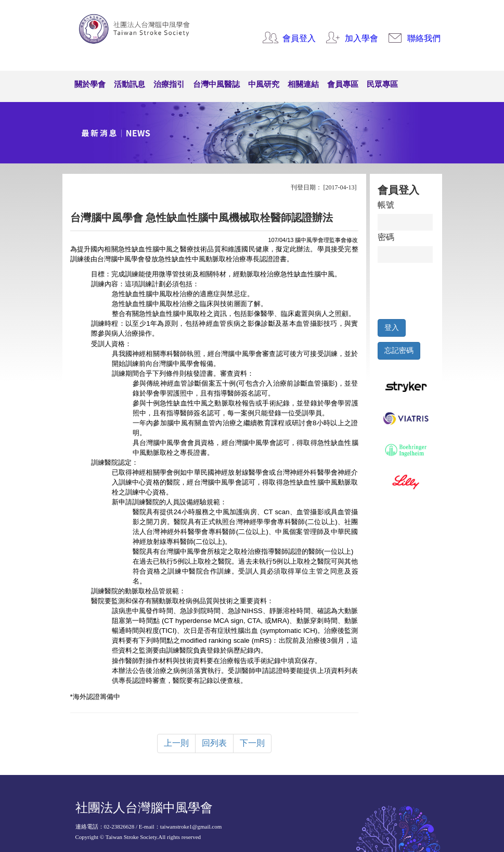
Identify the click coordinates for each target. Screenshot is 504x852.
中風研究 (264, 84)
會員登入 (299, 38)
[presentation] (426, 288)
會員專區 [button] (343, 84)
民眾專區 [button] (382, 84)
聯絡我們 (424, 38)
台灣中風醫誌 (216, 84)
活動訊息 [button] (130, 84)
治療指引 (169, 84)
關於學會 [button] (90, 84)
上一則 (176, 743)
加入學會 (361, 38)
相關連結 (303, 84)
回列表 (214, 743)
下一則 (252, 743)
